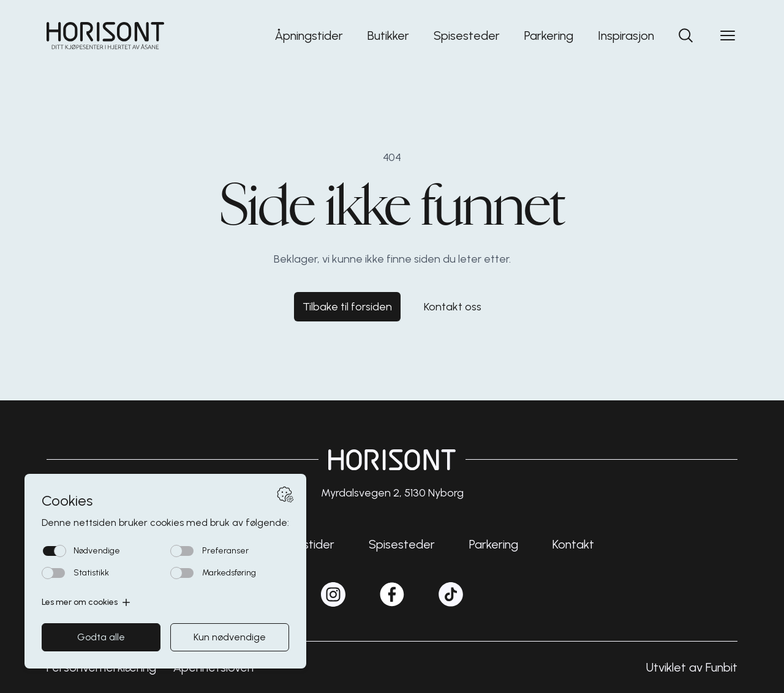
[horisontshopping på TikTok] (451, 594)
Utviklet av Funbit (692, 667)
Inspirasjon (626, 36)
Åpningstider (309, 36)
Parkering (549, 36)
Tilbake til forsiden (347, 307)
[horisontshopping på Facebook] (392, 594)
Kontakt (573, 544)
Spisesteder (467, 36)
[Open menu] (728, 36)
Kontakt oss (453, 307)
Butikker (388, 36)
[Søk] (686, 36)
